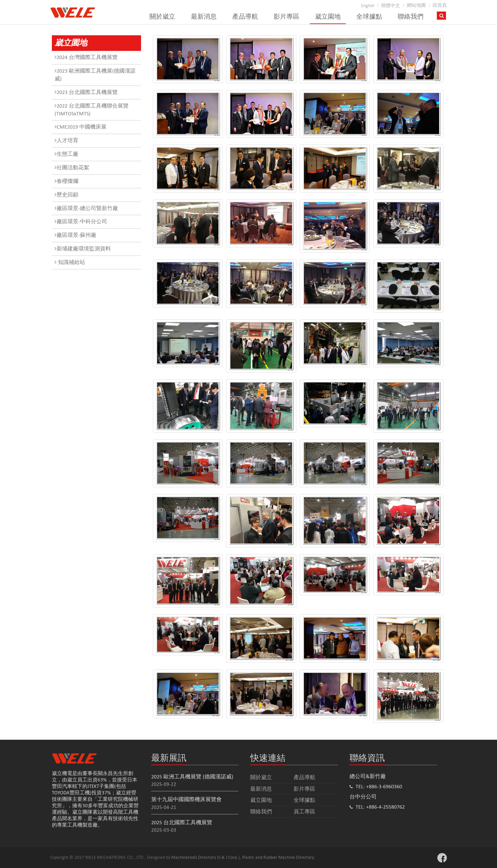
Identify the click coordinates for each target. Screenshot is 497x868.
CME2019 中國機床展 (81, 127)
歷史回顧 (66, 195)
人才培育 (66, 140)
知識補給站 (70, 262)
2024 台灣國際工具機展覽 (86, 57)
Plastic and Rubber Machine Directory (278, 857)
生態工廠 (66, 154)
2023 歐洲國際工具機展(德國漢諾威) (95, 75)
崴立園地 (328, 17)
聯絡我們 (411, 17)
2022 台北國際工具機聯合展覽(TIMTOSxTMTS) (92, 110)
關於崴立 (162, 17)
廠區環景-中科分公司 (81, 221)
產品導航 (245, 17)
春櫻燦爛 (66, 181)
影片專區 (286, 17)
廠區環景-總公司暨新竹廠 (86, 208)
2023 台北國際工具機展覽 (86, 92)
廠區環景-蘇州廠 (75, 235)
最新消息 (204, 17)
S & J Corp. (228, 857)
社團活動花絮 (72, 167)
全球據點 (369, 17)
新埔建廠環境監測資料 (83, 249)
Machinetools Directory (194, 857)
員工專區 (304, 812)
